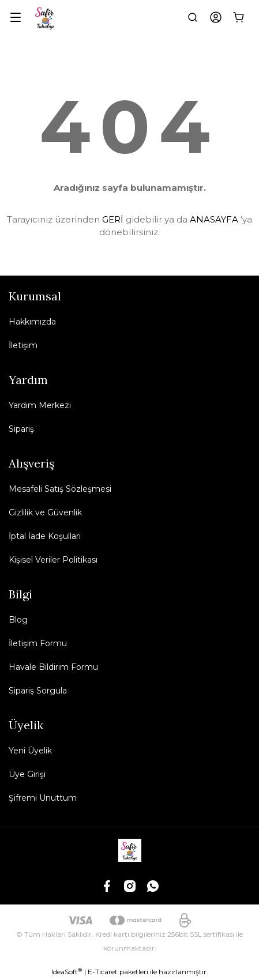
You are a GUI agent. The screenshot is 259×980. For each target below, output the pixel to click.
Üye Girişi (27, 774)
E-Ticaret (103, 972)
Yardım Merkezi (40, 405)
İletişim (23, 345)
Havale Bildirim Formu (53, 667)
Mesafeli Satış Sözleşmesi (60, 489)
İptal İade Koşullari (45, 536)
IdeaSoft (67, 971)
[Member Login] (216, 17)
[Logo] (46, 17)
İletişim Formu (38, 643)
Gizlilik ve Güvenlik (45, 512)
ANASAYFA (214, 219)
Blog (18, 620)
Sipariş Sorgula (38, 691)
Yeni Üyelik (30, 751)
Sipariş (21, 429)
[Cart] (239, 17)
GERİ (113, 219)
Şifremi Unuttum (43, 798)
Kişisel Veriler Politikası (53, 560)
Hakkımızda (32, 322)
